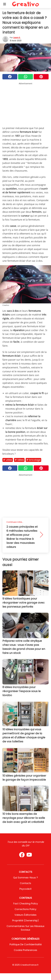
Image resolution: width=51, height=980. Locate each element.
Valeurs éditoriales (25, 915)
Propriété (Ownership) (25, 920)
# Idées (19, 460)
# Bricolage (33, 460)
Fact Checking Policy (26, 904)
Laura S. (17, 38)
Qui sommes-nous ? (25, 878)
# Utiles (8, 460)
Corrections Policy (25, 909)
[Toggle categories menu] (5, 4)
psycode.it (25, 889)
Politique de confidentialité (26, 944)
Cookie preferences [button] (25, 950)
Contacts (25, 883)
